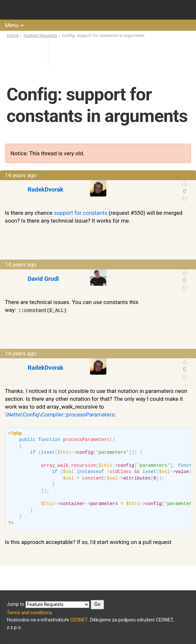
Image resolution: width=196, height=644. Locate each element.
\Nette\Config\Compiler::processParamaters (60, 415)
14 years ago (21, 175)
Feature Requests (41, 35)
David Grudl (43, 279)
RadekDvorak (45, 189)
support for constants (81, 213)
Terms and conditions (30, 613)
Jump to (55, 604)
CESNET (79, 620)
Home (13, 35)
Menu (12, 25)
